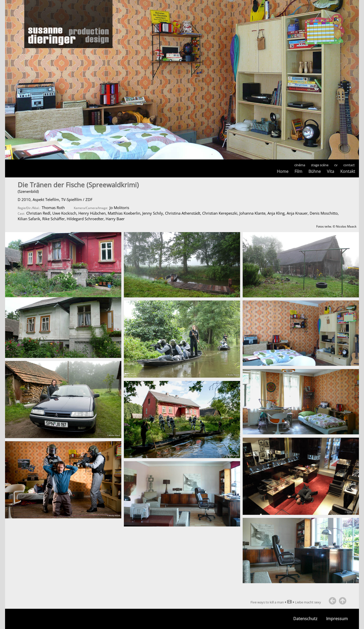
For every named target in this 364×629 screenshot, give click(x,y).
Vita (331, 171)
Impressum (337, 619)
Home (283, 171)
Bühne (315, 171)
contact (349, 165)
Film (298, 171)
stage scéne (320, 165)
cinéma (300, 165)
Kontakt (348, 171)
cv (336, 165)
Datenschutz (305, 619)
